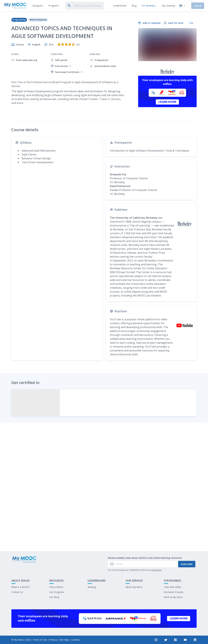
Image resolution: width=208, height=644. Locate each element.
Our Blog (54, 597)
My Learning (168, 6)
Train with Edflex (172, 587)
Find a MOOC (56, 587)
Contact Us (17, 592)
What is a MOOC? (21, 587)
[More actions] (191, 23)
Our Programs (57, 592)
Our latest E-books (174, 592)
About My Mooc (134, 587)
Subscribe (187, 564)
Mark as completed (104, 524)
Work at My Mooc (173, 597)
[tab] (38, 6)
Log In (198, 6)
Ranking (92, 587)
